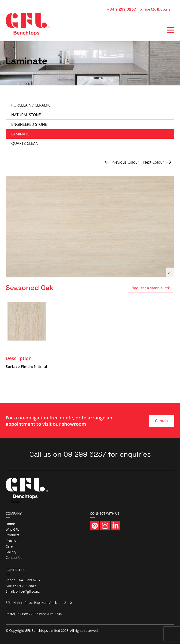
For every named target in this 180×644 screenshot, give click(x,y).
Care (9, 546)
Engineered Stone (29, 124)
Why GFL (12, 529)
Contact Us (162, 422)
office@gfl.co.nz (155, 9)
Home (10, 524)
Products (12, 535)
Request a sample (147, 288)
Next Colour (154, 162)
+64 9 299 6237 (121, 9)
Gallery (11, 552)
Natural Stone (26, 115)
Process (11, 541)
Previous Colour (125, 162)
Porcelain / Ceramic (31, 105)
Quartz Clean (25, 143)
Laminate (20, 134)
